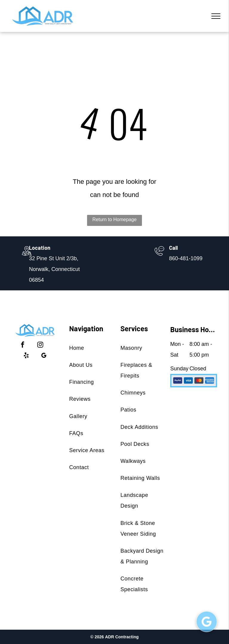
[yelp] (26, 356)
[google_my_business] (44, 356)
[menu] (216, 16)
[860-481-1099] (159, 256)
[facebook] (23, 345)
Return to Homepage (115, 219)
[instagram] (40, 345)
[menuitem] (91, 348)
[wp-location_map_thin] (27, 256)
